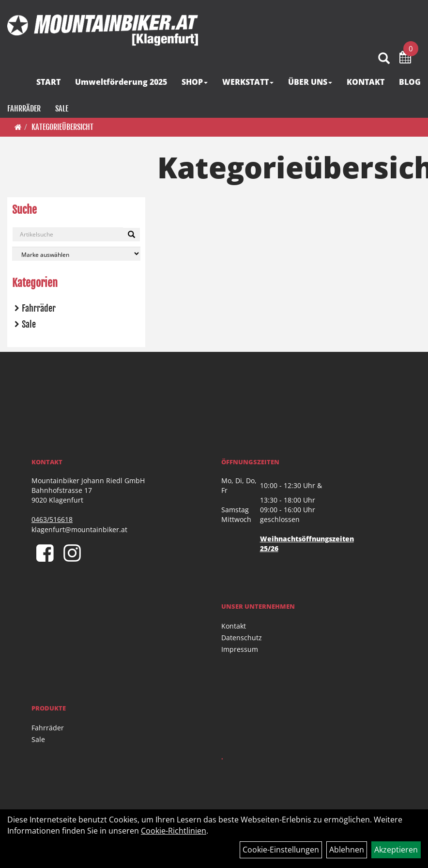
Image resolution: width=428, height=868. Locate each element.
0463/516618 (52, 519)
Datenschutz (242, 638)
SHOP (195, 82)
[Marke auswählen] (76, 254)
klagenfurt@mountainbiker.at (79, 529)
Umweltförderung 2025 (121, 82)
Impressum (240, 649)
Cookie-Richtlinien (174, 831)
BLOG (410, 82)
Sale (62, 109)
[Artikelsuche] (384, 59)
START (48, 82)
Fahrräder (24, 109)
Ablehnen (347, 850)
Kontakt (234, 626)
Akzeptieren (396, 850)
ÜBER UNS (310, 82)
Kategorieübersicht (62, 127)
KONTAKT (366, 82)
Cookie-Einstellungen (281, 850)
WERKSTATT (248, 82)
